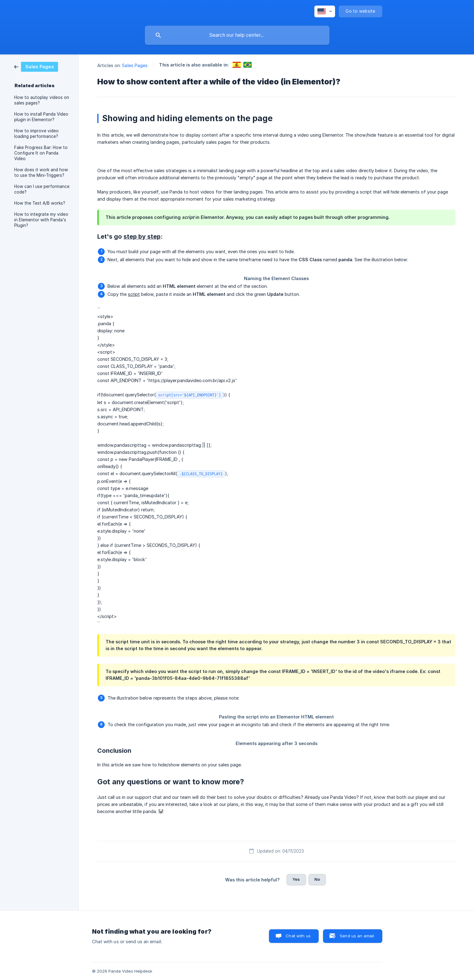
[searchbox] (237, 35)
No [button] (317, 879)
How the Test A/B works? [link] (40, 203)
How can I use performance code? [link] (42, 189)
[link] (36, 66)
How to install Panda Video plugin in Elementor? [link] (41, 117)
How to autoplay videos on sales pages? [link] (42, 100)
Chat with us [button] (298, 936)
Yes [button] (296, 879)
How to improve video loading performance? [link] (36, 134)
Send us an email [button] (357, 936)
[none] (325, 11)
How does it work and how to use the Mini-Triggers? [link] (41, 173)
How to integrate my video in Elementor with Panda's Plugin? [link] (41, 220)
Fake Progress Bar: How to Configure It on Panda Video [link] (41, 153)
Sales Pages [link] (135, 65)
